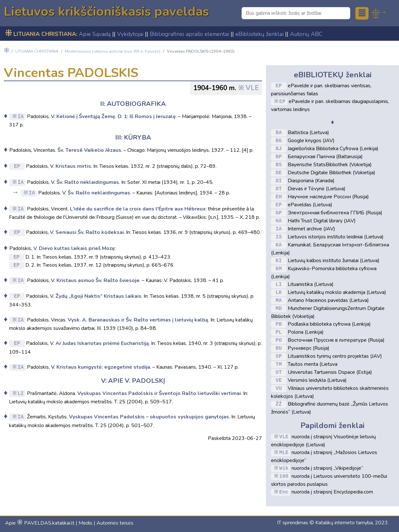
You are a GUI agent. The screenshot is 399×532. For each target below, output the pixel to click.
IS (279, 237)
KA (279, 245)
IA (21, 116)
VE (279, 380)
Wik (284, 468)
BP (279, 157)
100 (284, 476)
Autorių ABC (306, 34)
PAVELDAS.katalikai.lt (46, 523)
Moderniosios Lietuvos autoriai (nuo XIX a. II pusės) (113, 51)
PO (279, 340)
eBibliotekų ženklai (259, 34)
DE (279, 173)
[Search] (296, 13)
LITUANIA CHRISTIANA (37, 51)
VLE (252, 88)
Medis (85, 523)
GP (279, 213)
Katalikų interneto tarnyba (344, 523)
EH (279, 197)
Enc (284, 492)
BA (279, 133)
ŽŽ (279, 404)
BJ (279, 149)
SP (279, 356)
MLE (284, 452)
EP (17, 166)
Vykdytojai (130, 34)
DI (279, 181)
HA (279, 221)
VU (279, 388)
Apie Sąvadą (95, 34)
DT (279, 189)
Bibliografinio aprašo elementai (189, 34)
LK (279, 292)
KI (279, 261)
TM (279, 364)
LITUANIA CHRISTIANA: (41, 34)
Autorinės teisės (115, 523)
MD (279, 308)
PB (279, 324)
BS (279, 165)
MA (279, 300)
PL (279, 332)
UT (279, 372)
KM (279, 269)
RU (279, 348)
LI (21, 393)
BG (279, 141)
